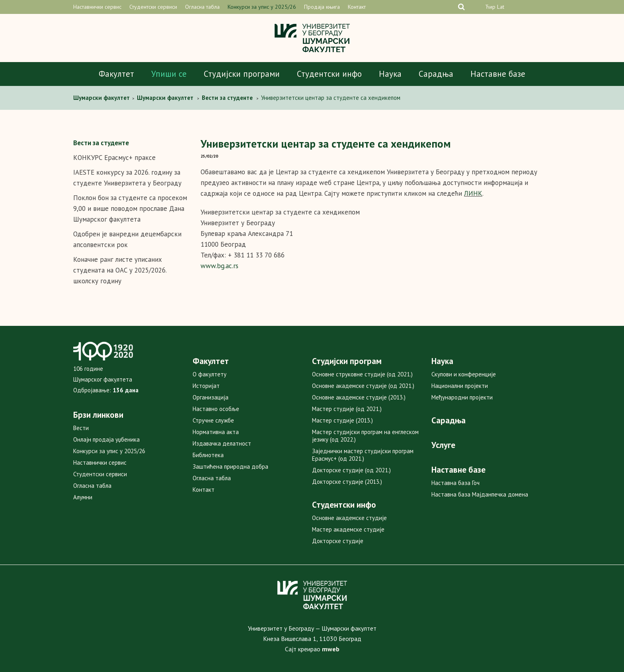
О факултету (210, 374)
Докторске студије (338, 541)
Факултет (116, 74)
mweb (331, 649)
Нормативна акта (216, 432)
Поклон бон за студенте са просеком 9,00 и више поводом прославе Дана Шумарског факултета (130, 208)
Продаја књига (322, 7)
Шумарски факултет (102, 98)
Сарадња (436, 74)
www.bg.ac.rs (219, 266)
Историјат (206, 386)
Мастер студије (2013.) (342, 420)
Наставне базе (498, 74)
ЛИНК (473, 193)
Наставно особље (216, 409)
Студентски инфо (329, 74)
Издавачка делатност (222, 443)
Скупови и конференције (464, 374)
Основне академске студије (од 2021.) (363, 386)
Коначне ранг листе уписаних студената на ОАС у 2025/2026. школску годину (120, 270)
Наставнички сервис (97, 7)
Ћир (490, 7)
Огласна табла (202, 7)
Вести (81, 428)
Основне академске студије (349, 518)
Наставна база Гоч (455, 483)
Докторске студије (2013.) (347, 482)
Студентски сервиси (153, 7)
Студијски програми (242, 74)
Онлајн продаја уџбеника (106, 439)
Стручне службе (213, 420)
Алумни (83, 497)
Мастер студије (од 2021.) (347, 409)
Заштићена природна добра (230, 467)
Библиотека (208, 455)
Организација (211, 397)
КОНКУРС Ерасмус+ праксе (114, 158)
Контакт (357, 7)
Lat (501, 7)
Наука (390, 74)
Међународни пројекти (462, 397)
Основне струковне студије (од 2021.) (362, 374)
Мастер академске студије (348, 529)
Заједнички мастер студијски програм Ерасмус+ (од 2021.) (363, 455)
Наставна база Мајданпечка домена (480, 494)
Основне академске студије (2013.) (359, 397)
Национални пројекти (460, 386)
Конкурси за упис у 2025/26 (262, 7)
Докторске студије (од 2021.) (351, 470)
